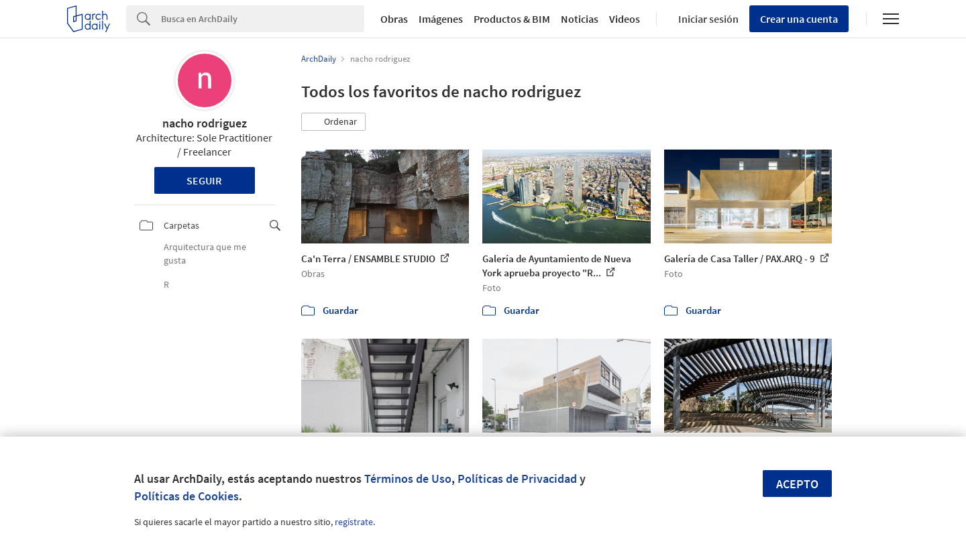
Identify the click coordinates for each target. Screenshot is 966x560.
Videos (625, 19)
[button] (333, 122)
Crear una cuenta (799, 19)
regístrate (354, 522)
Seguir (204, 180)
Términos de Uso (408, 479)
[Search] (263, 19)
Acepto (797, 484)
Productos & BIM (512, 19)
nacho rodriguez (205, 123)
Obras (394, 19)
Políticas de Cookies (186, 496)
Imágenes (441, 19)
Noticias (580, 19)
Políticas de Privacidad (517, 479)
